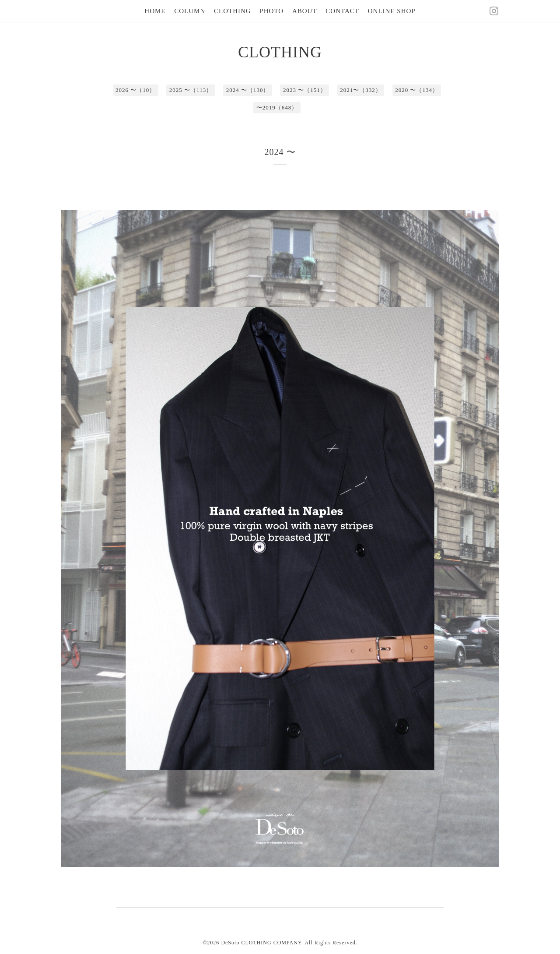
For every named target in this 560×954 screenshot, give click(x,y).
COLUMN (190, 11)
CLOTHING (233, 11)
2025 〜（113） (191, 90)
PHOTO (271, 11)
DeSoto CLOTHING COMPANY (261, 943)
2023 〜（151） (305, 90)
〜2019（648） (277, 107)
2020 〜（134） (417, 90)
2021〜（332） (361, 90)
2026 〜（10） (135, 90)
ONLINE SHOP (392, 11)
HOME (155, 11)
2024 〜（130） (248, 90)
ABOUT (305, 11)
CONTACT (342, 11)
